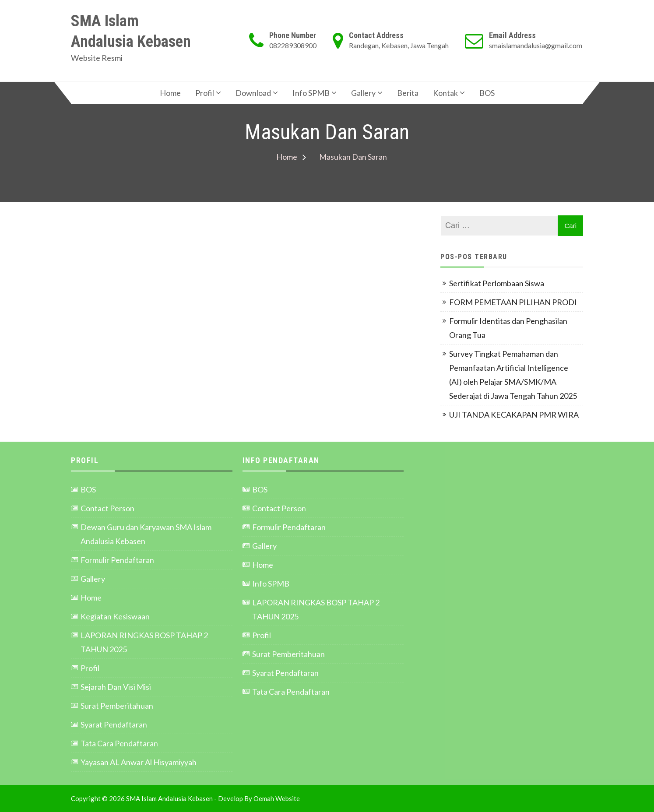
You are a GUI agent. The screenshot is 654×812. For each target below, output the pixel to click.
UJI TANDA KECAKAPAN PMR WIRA (514, 415)
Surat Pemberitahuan (117, 706)
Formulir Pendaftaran (117, 560)
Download (253, 93)
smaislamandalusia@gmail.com (536, 45)
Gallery (363, 93)
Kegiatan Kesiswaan (115, 616)
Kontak (445, 93)
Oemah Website (277, 798)
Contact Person (107, 508)
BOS (487, 93)
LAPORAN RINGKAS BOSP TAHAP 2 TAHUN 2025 (144, 642)
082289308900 (293, 45)
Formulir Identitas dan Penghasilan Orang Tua (508, 328)
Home (170, 93)
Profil (205, 93)
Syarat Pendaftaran (114, 724)
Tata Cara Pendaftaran (119, 743)
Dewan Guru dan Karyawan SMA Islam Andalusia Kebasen (146, 534)
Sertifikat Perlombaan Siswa (497, 283)
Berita (408, 93)
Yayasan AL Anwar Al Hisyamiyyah (139, 762)
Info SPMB (311, 93)
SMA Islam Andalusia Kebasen (131, 31)
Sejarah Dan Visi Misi (116, 687)
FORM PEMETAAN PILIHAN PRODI (514, 302)
